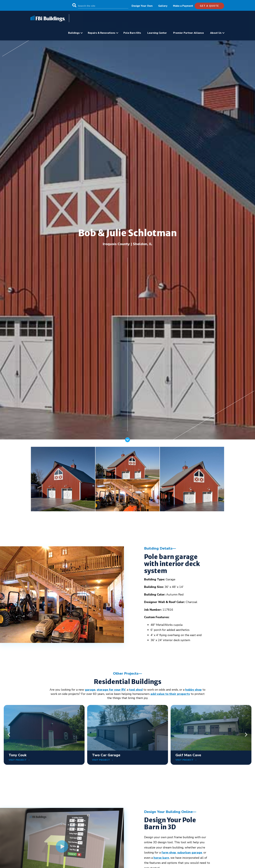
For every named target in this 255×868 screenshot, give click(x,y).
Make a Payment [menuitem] (183, 6)
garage (90, 690)
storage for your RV (111, 690)
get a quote (209, 6)
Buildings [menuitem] (74, 33)
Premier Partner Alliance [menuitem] (188, 33)
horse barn (161, 858)
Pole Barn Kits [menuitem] (132, 33)
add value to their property (170, 694)
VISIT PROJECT (18, 760)
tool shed (136, 690)
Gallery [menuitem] (163, 6)
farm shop (169, 853)
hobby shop (193, 690)
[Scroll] (127, 441)
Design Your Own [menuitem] (142, 6)
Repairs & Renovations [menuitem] (102, 33)
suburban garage (190, 853)
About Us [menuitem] (216, 33)
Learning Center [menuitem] (157, 33)
